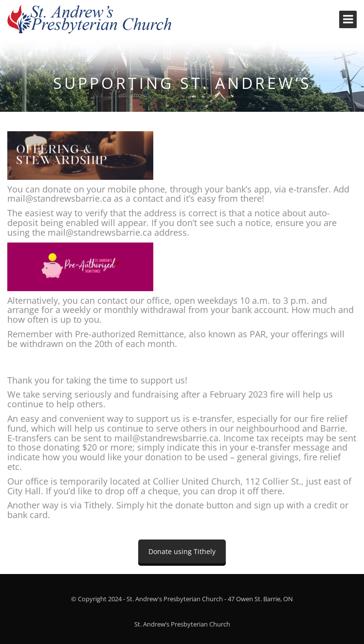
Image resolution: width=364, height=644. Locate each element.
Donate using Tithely (182, 551)
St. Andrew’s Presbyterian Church (182, 624)
